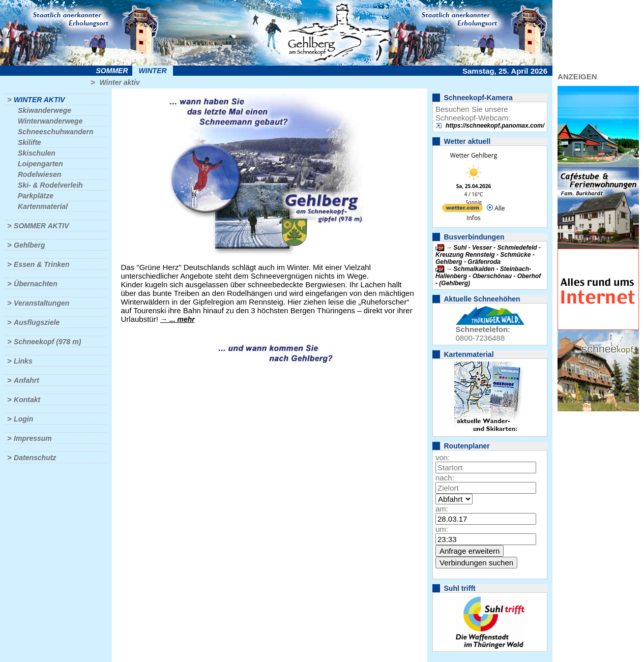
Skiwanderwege (45, 110)
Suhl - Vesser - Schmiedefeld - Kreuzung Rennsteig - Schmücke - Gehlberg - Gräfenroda (488, 255)
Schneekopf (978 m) (47, 342)
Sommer (112, 71)
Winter (152, 71)
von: (443, 457)
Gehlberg (29, 245)
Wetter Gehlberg (474, 155)
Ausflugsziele (37, 322)
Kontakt (27, 400)
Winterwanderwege (50, 121)
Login (23, 419)
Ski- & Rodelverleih (50, 185)
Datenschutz (35, 458)
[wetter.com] (462, 210)
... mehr (182, 319)
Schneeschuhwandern (56, 132)
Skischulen (37, 153)
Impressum (33, 438)
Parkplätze (36, 196)
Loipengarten (40, 164)
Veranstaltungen (41, 303)
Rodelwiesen (40, 174)
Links (23, 361)
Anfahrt (26, 380)
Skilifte (30, 142)
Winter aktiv (119, 82)
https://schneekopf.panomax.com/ (495, 126)
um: (442, 529)
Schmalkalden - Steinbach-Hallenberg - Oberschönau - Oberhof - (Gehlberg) (488, 276)
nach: (445, 478)
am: (442, 509)
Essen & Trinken (41, 264)
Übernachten (36, 284)
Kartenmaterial (43, 206)
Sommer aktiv (41, 226)
